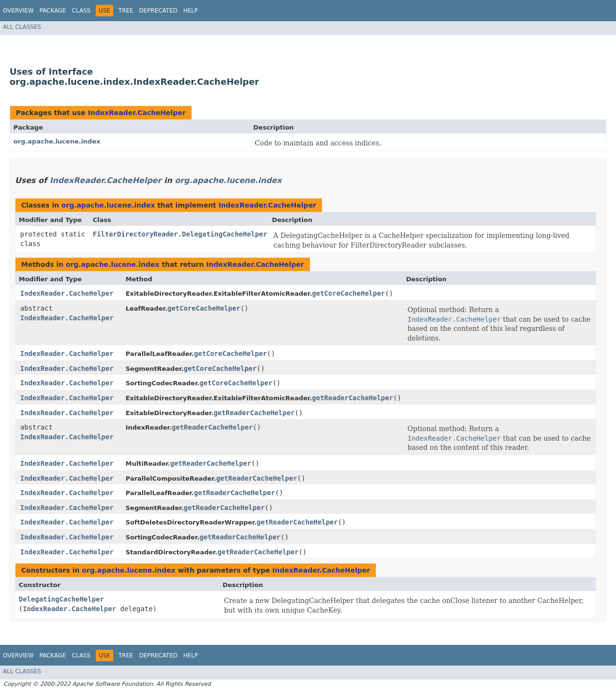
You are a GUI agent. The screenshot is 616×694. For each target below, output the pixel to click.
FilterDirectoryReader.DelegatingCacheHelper (180, 234)
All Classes (22, 27)
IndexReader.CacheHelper (136, 113)
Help (191, 11)
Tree (126, 11)
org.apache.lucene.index (57, 141)
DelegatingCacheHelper (61, 599)
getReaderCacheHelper (353, 398)
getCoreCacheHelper (348, 293)
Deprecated (158, 11)
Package (53, 11)
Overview (18, 11)
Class (81, 11)
